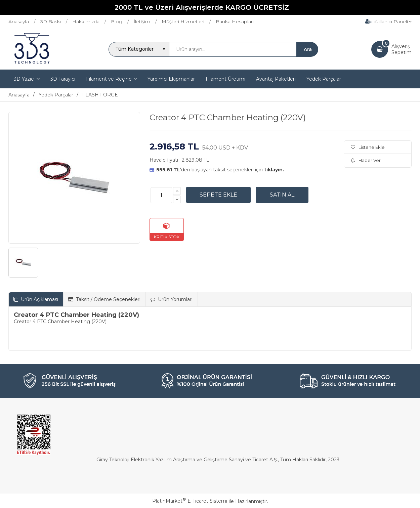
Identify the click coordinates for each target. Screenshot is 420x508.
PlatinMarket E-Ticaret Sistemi (190, 501)
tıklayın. (274, 170)
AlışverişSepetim (402, 49)
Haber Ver (366, 160)
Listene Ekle (368, 147)
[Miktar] (161, 195)
